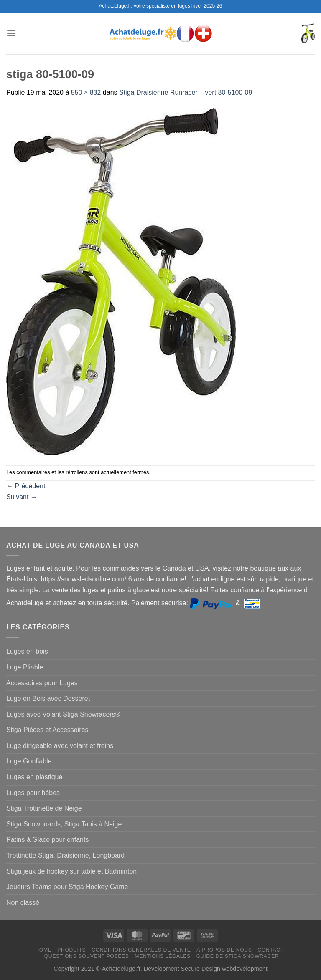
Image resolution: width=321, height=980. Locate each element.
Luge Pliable (25, 667)
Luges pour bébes (33, 793)
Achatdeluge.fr (121, 969)
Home (43, 950)
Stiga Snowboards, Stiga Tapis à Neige (64, 824)
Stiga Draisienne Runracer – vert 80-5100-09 (186, 92)
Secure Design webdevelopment (224, 969)
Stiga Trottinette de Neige (44, 808)
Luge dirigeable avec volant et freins (60, 746)
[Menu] (11, 33)
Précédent (26, 486)
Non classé (23, 903)
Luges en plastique (34, 777)
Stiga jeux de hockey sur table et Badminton (71, 871)
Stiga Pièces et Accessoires (47, 730)
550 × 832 (86, 92)
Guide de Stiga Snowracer (238, 956)
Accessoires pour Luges (42, 683)
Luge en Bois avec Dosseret (48, 698)
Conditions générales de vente (141, 950)
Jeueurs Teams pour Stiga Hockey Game (67, 887)
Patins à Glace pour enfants (47, 840)
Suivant (22, 497)
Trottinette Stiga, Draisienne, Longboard (65, 855)
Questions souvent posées (87, 956)
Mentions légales (163, 956)
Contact (271, 950)
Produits (71, 950)
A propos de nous (224, 950)
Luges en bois (27, 651)
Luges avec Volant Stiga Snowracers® (63, 714)
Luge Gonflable (29, 761)
